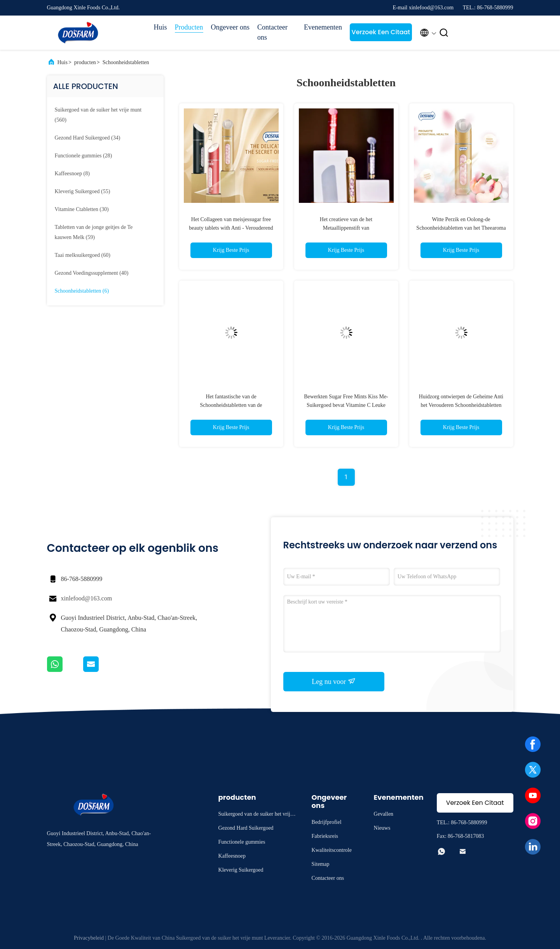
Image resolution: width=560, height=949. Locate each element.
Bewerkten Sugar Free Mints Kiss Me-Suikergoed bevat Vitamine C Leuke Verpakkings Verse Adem (346, 405)
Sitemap (321, 864)
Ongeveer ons (230, 27)
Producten (189, 27)
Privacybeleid (89, 938)
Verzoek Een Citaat (381, 32)
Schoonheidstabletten (126, 62)
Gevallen (384, 814)
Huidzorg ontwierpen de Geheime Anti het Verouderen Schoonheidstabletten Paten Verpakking (461, 405)
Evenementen (323, 27)
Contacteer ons (272, 32)
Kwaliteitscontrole (332, 850)
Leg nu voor (333, 681)
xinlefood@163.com (87, 598)
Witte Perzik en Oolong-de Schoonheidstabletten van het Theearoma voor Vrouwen (461, 228)
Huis (160, 27)
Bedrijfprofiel (327, 822)
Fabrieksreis (325, 836)
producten (85, 62)
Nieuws (382, 828)
